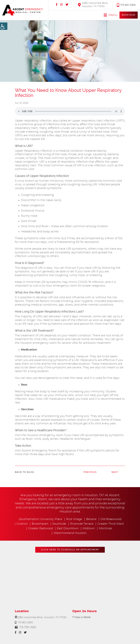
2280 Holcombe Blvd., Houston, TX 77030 (93, 5)
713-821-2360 (126, 5)
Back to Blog (25, 472)
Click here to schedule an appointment (70, 550)
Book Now (129, 15)
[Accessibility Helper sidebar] (4, 26)
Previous (90, 472)
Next (115, 472)
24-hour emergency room (59, 286)
